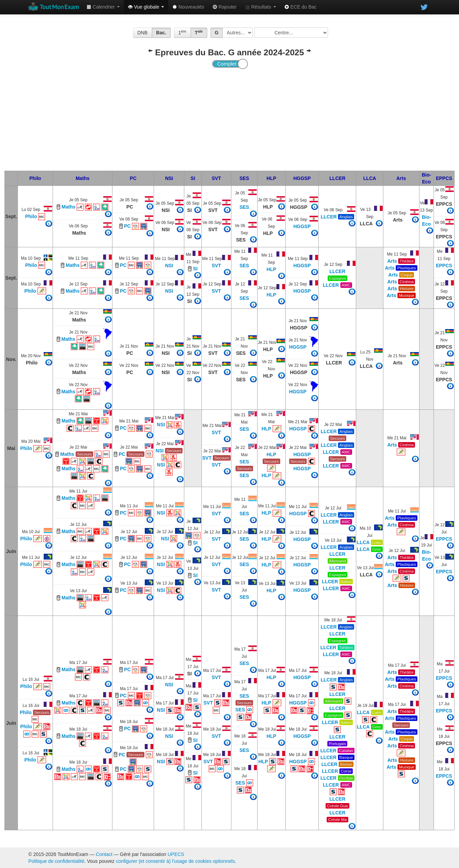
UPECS (176, 854)
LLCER (337, 178)
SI (193, 178)
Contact (104, 854)
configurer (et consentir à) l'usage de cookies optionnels (175, 861)
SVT (216, 178)
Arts (401, 178)
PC (133, 178)
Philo (35, 178)
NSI (169, 178)
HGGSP (302, 178)
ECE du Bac (300, 7)
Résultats (261, 7)
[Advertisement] (229, 119)
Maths (83, 178)
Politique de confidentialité (57, 861)
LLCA (370, 178)
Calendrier (103, 7)
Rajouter (225, 7)
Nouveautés (188, 7)
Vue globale (146, 7)
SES (244, 178)
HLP (271, 178)
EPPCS (444, 178)
